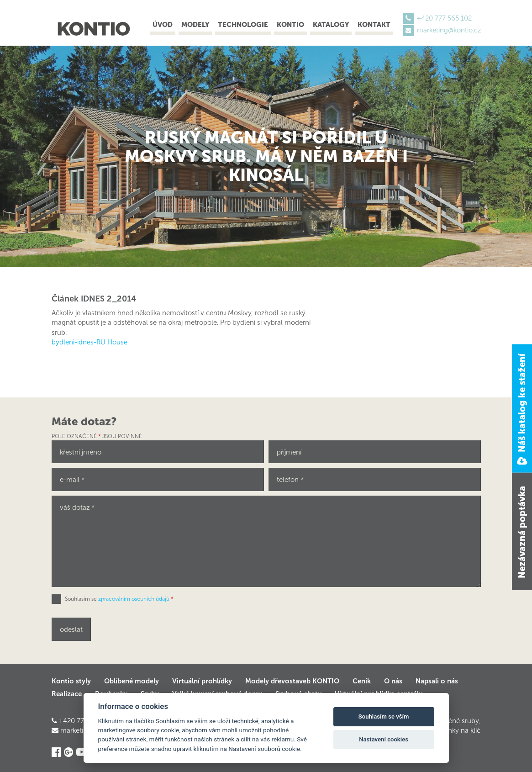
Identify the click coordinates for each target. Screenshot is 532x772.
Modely (195, 25)
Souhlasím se (119, 599)
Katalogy (331, 25)
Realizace (67, 694)
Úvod (163, 25)
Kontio (290, 25)
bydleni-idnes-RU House (90, 342)
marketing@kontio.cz (449, 30)
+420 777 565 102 (444, 18)
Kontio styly (71, 681)
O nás (393, 681)
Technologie (243, 25)
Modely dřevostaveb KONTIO (292, 681)
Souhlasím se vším (384, 716)
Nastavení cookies (384, 739)
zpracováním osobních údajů (134, 599)
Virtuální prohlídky (202, 681)
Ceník (362, 681)
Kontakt (374, 25)
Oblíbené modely (132, 681)
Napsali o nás (437, 681)
